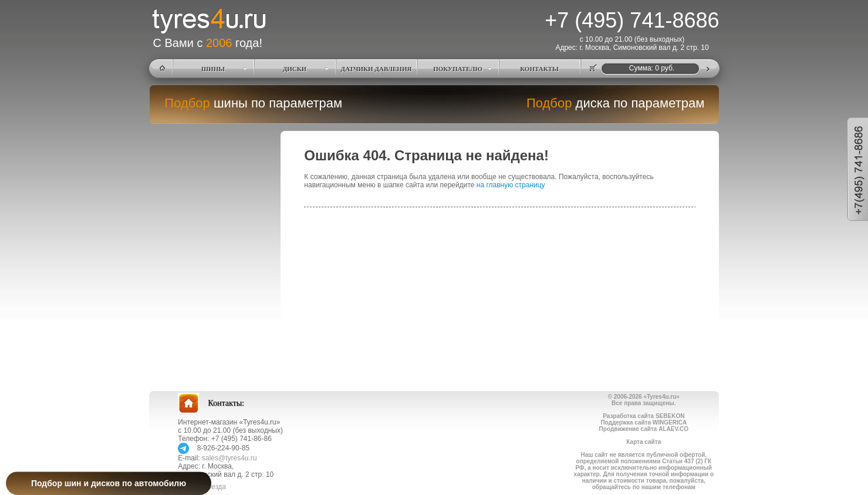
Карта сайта (644, 442)
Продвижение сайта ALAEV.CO (644, 429)
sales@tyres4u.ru (229, 458)
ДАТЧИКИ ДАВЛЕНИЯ (376, 69)
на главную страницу (511, 185)
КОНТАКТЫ (539, 69)
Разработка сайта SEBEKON (644, 416)
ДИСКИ (295, 69)
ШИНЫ (213, 69)
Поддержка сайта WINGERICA (644, 422)
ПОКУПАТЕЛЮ (458, 69)
